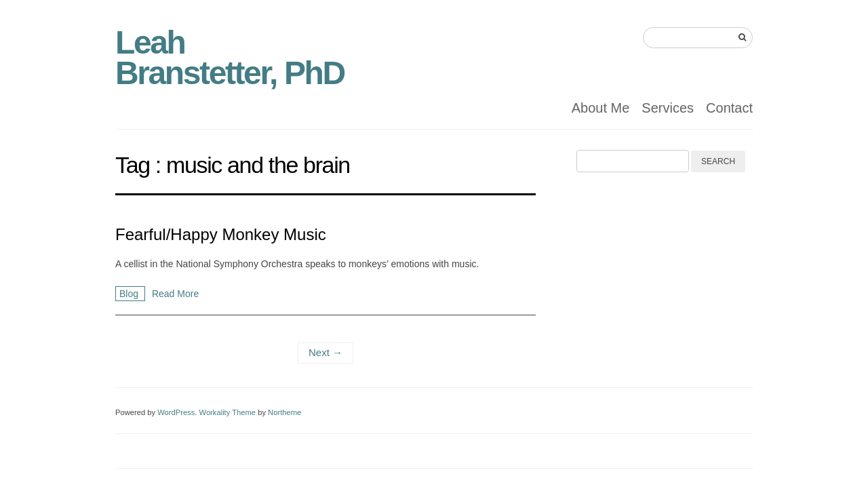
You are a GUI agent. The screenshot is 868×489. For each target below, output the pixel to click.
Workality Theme (228, 412)
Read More (175, 294)
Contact (729, 108)
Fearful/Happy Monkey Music (221, 234)
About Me (601, 108)
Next (325, 352)
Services (668, 108)
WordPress (176, 412)
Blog (130, 294)
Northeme (284, 412)
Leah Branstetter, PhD (230, 58)
